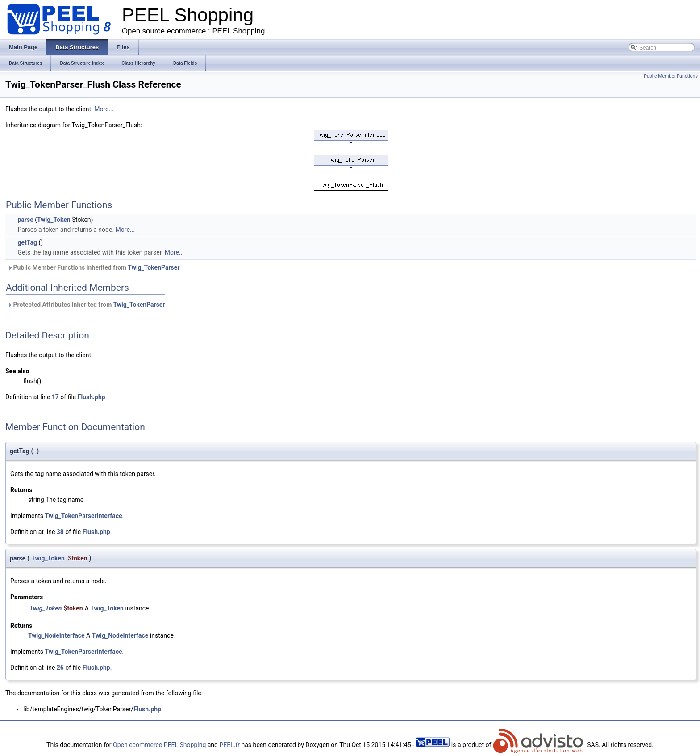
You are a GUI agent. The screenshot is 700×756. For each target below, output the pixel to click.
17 (55, 397)
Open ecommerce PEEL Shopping (159, 745)
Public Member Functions (671, 76)
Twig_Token (54, 220)
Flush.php (92, 397)
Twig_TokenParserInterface (84, 516)
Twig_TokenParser (154, 267)
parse (25, 220)
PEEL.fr (229, 745)
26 (60, 668)
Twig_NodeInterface (56, 635)
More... (104, 109)
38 (60, 532)
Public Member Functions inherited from (94, 267)
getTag (27, 242)
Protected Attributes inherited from (86, 305)
